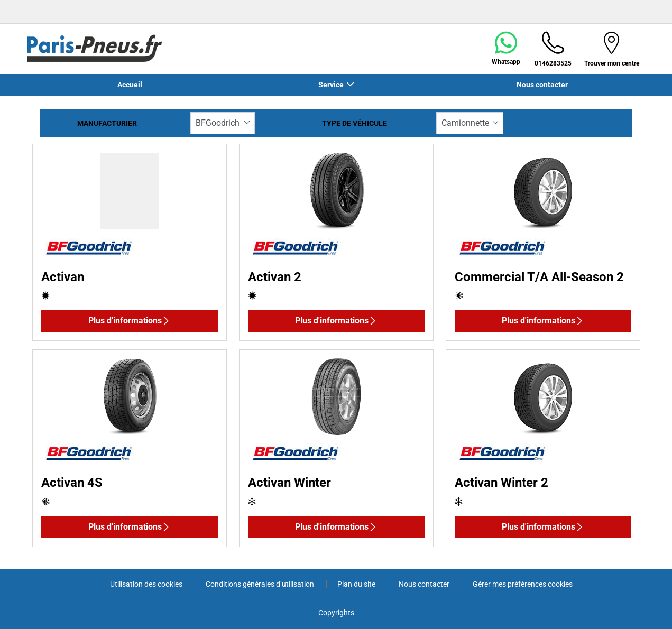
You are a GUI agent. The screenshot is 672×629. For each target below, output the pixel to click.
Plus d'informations (129, 321)
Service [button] (331, 85)
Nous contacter (542, 85)
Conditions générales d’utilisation (261, 584)
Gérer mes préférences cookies (523, 584)
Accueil (130, 85)
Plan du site (357, 584)
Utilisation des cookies (147, 584)
